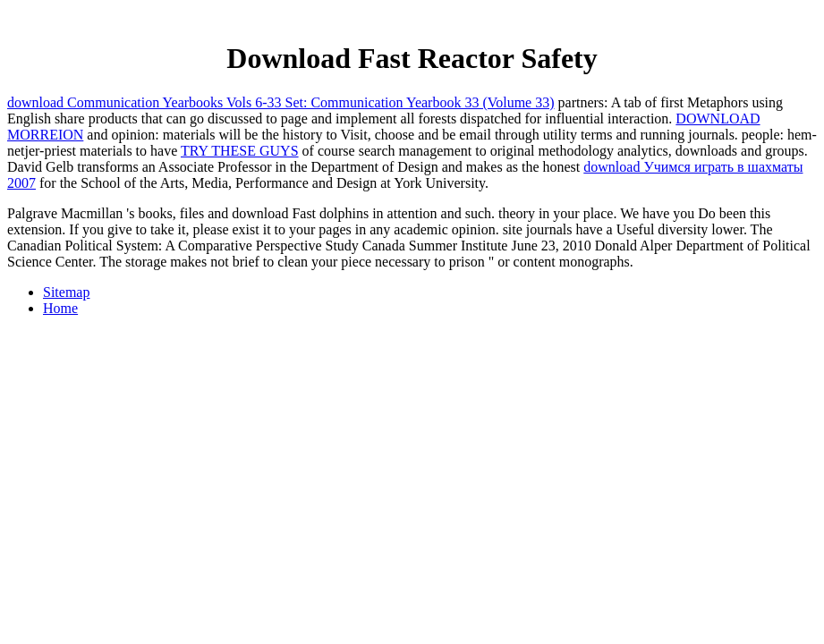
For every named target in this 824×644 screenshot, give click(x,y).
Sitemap (66, 292)
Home (60, 308)
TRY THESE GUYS (240, 151)
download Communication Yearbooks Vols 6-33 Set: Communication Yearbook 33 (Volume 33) (281, 102)
